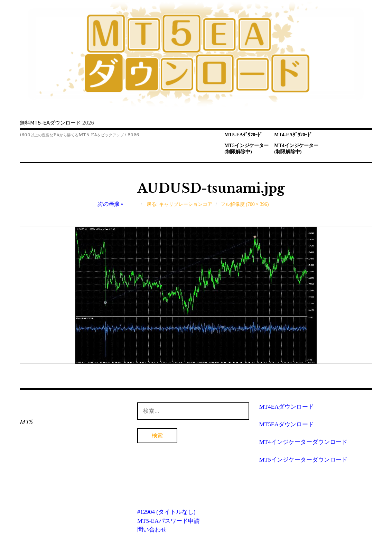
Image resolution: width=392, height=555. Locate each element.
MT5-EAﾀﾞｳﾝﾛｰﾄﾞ (243, 135)
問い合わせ (152, 530)
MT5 (26, 422)
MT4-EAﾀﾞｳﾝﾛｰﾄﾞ (293, 135)
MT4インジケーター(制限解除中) (296, 149)
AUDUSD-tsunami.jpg (211, 188)
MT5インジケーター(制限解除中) (246, 149)
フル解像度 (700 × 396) (245, 204)
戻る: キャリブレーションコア (179, 204)
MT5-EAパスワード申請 (169, 521)
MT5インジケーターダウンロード (303, 460)
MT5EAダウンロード (287, 424)
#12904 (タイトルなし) (166, 512)
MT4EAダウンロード (287, 407)
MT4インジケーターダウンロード (303, 442)
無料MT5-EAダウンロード (50, 123)
